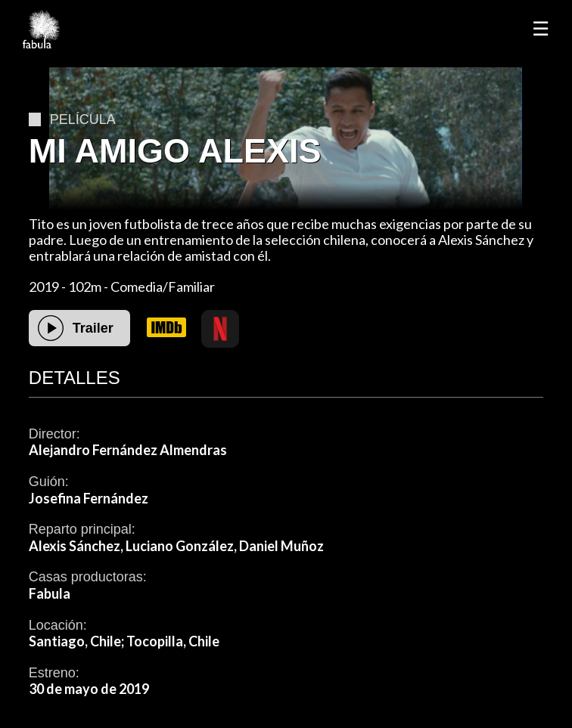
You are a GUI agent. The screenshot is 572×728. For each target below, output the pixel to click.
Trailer (93, 328)
